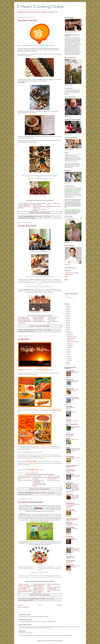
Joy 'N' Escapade (70, 474)
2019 (67, 317)
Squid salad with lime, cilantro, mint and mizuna (76, 427)
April (68, 355)
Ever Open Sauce (70, 434)
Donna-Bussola (52, 320)
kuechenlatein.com (70, 503)
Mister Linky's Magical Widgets (43, 213)
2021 (67, 313)
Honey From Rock (70, 457)
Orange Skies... (24, 339)
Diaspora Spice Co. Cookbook (72, 421)
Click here (67, 167)
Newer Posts (21, 605)
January (69, 360)
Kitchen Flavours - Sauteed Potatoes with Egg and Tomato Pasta (25, 591)
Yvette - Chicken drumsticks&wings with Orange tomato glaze (40, 477)
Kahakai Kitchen (34, 473)
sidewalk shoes (69, 536)
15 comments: (40, 216)
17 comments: (43, 599)
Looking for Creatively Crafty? (72, 520)
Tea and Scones (70, 556)
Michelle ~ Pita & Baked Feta (26, 586)
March (69, 357)
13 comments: (39, 330)
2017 (67, 320)
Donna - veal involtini (38, 587)
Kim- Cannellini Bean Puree (25, 205)
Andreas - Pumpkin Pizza (54, 480)
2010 (67, 362)
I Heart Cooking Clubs (40, 6)
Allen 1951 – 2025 (70, 435)
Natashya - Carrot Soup (54, 476)
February (69, 358)
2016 (67, 322)
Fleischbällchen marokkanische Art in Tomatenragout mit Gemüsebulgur (73, 505)
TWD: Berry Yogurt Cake (71, 557)
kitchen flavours (70, 494)
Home (40, 605)
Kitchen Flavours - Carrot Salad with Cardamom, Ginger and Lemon (39, 484)
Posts (67, 296)
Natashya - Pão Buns (39, 319)
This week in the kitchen (71, 471)
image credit (40, 565)
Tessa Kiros (32, 218)
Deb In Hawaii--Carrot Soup (25, 476)
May (68, 353)
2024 (67, 308)
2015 (67, 324)
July (68, 349)
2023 (67, 310)
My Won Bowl (69, 523)
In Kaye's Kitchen (70, 470)
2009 (67, 364)
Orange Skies (27, 289)
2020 (67, 315)
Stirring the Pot (69, 547)
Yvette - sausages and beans (26, 203)
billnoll (52, 641)
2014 (67, 326)
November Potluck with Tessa (30, 502)
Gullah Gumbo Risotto (70, 408)
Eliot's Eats (69, 420)
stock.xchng (28, 473)
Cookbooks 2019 (75, 440)
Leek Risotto (74, 412)
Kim (68, 276)
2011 (67, 331)
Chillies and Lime (70, 389)
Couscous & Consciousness (73, 273)
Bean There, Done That (27, 21)
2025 (67, 306)
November (69, 335)
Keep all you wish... (70, 562)
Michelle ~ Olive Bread (39, 317)
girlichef (68, 448)
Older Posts (59, 605)
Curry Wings (74, 511)
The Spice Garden (70, 565)
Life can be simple (70, 510)
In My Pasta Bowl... (26, 576)
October (69, 344)
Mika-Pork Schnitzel (24, 584)
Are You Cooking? (70, 371)
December (69, 333)
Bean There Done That (25, 218)
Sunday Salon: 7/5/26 (70, 467)
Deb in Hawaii (70, 275)
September (70, 346)
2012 (67, 330)
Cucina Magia (69, 407)
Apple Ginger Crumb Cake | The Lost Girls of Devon (76, 450)
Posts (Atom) (26, 607)
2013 (67, 328)
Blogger (61, 641)
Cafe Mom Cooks (70, 380)
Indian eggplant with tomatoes (72, 524)
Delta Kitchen (69, 411)
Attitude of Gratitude (28, 142)
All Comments (69, 298)
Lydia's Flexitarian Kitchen (72, 519)
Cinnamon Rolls (75, 528)
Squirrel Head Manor (71, 538)
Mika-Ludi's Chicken (24, 317)
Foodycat (68, 438)
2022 (67, 311)
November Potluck (25, 600)
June (68, 351)
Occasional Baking (70, 527)
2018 (67, 319)
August (69, 347)
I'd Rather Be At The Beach (72, 466)
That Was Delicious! (70, 561)
